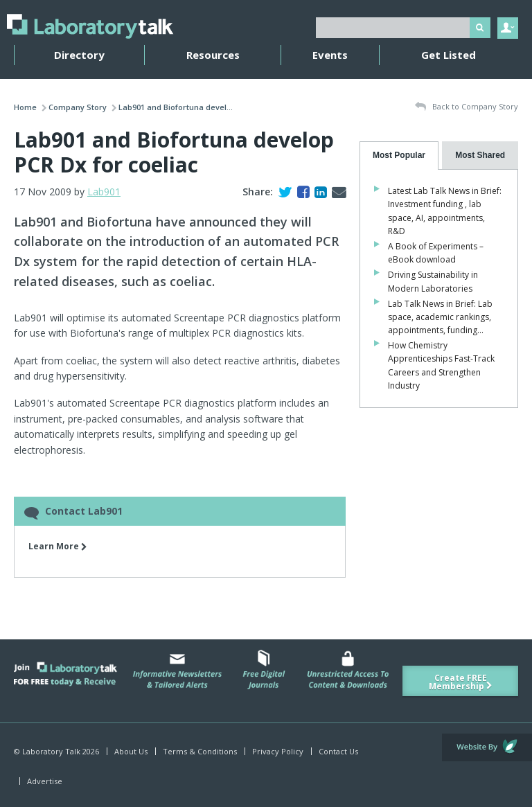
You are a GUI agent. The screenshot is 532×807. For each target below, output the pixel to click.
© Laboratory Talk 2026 (56, 751)
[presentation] (399, 156)
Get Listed (449, 55)
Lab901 (104, 192)
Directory (79, 55)
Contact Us (338, 751)
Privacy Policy (278, 751)
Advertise (45, 781)
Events (330, 55)
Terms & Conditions (200, 751)
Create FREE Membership (461, 682)
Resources (213, 55)
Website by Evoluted (487, 747)
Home (25, 107)
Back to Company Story (467, 107)
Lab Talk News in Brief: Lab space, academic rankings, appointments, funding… (440, 317)
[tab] (399, 156)
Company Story (78, 107)
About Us (131, 751)
